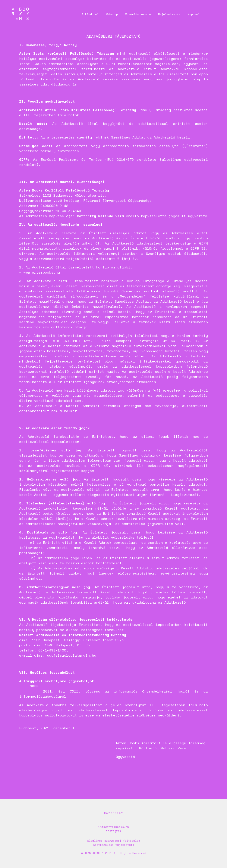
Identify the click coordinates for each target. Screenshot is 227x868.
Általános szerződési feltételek (114, 841)
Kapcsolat (193, 14)
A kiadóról (83, 14)
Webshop (106, 14)
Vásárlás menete (134, 14)
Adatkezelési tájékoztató (114, 845)
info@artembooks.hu (114, 827)
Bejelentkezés (166, 14)
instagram (114, 831)
